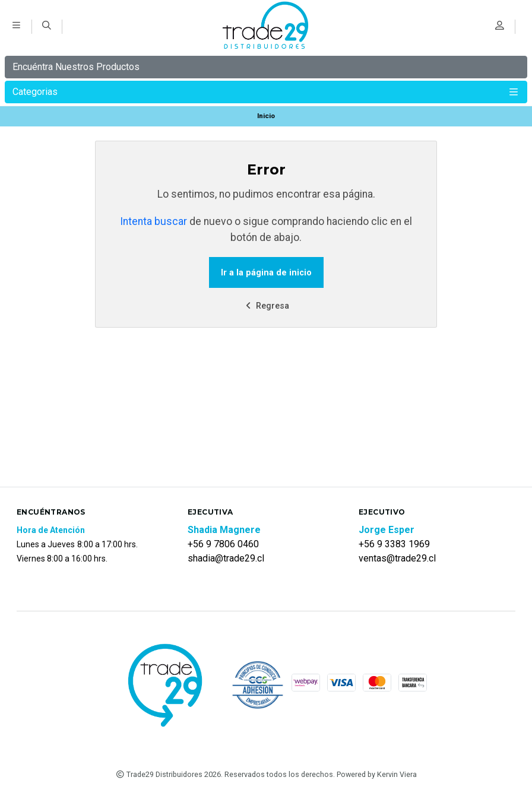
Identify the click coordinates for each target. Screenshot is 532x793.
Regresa (266, 306)
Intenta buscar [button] (153, 221)
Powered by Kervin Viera (377, 774)
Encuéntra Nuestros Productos (76, 67)
